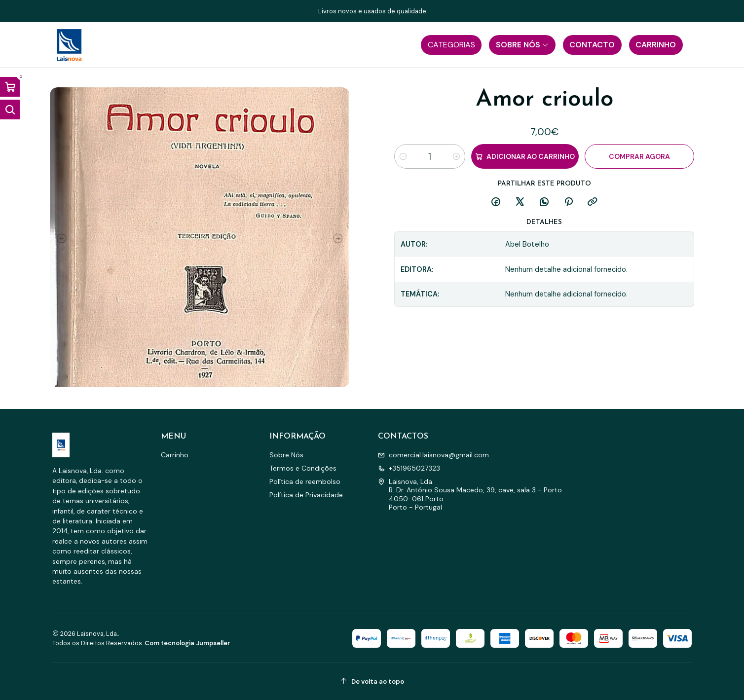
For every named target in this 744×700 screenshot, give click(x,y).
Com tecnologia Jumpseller (187, 643)
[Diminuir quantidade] (403, 156)
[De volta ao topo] (372, 682)
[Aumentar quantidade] (456, 156)
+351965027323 (409, 468)
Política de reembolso (305, 481)
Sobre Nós (286, 455)
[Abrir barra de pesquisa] (10, 110)
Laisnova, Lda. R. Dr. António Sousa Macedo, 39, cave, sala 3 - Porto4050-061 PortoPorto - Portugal (470, 495)
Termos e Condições (303, 468)
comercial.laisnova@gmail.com (433, 455)
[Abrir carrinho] (10, 87)
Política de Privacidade (306, 495)
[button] (451, 45)
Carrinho (175, 455)
